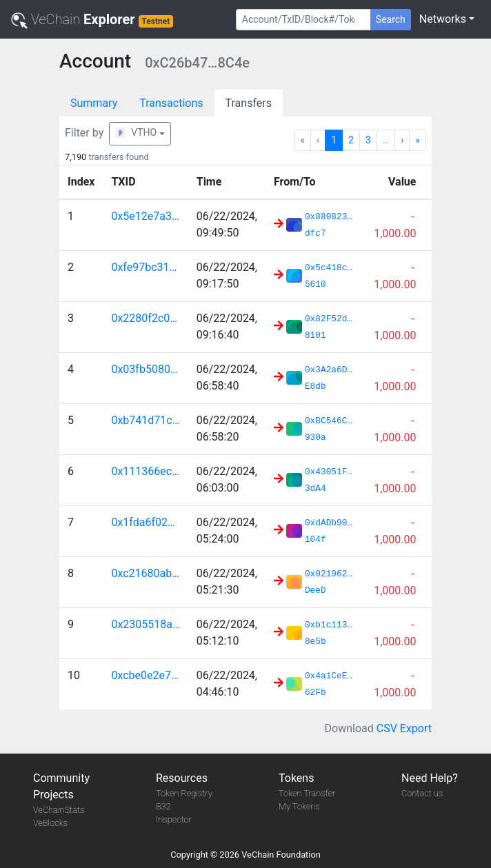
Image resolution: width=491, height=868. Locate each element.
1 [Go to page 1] (334, 140)
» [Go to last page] (418, 140)
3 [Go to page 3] (368, 140)
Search (391, 19)
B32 (163, 806)
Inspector (174, 819)
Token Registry (184, 793)
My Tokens (299, 806)
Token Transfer (307, 793)
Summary (94, 103)
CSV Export (404, 728)
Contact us (422, 793)
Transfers (249, 103)
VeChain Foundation (281, 855)
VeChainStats (59, 810)
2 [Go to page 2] (351, 140)
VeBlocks (50, 823)
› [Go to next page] (402, 140)
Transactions (171, 103)
